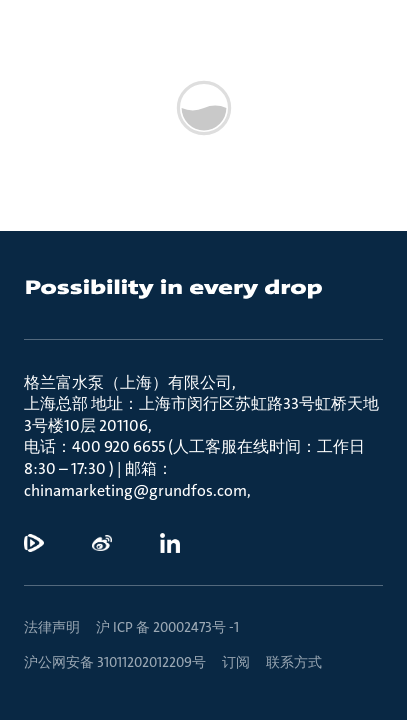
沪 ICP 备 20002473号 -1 (167, 627)
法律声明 (52, 627)
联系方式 (294, 662)
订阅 (236, 662)
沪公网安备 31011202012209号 (115, 662)
